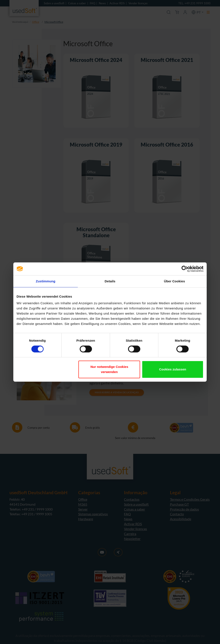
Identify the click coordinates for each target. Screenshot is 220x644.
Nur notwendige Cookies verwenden (109, 369)
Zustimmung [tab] (46, 281)
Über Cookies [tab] (174, 281)
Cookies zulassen (173, 369)
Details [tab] (110, 281)
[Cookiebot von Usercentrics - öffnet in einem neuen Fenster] (185, 269)
